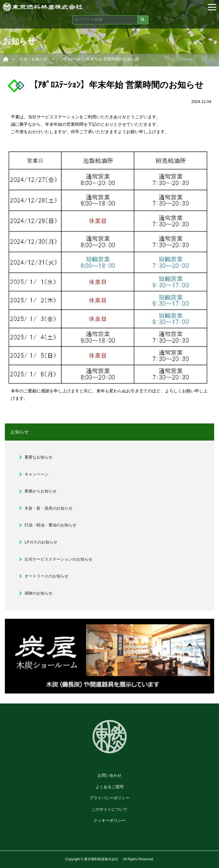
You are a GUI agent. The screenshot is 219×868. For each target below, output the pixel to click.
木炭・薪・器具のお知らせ (48, 508)
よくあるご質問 (109, 787)
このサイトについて (109, 809)
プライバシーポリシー (109, 798)
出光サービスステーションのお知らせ (58, 559)
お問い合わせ (109, 775)
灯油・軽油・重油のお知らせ (50, 525)
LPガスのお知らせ (41, 542)
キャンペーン (36, 474)
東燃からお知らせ (40, 491)
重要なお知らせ (38, 457)
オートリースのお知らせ (46, 576)
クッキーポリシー (109, 820)
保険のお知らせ (38, 593)
